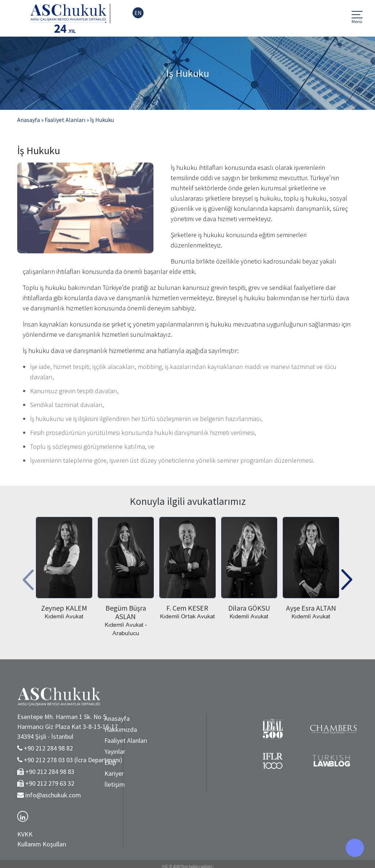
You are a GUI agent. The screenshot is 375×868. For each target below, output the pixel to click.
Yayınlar (78, 751)
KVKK (25, 834)
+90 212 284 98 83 (50, 772)
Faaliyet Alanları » (67, 120)
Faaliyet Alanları (89, 740)
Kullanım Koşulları (42, 844)
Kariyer (77, 773)
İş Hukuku (102, 120)
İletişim (78, 784)
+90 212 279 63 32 (50, 783)
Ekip (73, 762)
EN (138, 13)
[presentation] (28, 577)
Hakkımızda (84, 729)
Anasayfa (80, 718)
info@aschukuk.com (53, 795)
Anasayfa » (30, 120)
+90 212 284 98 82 (48, 748)
